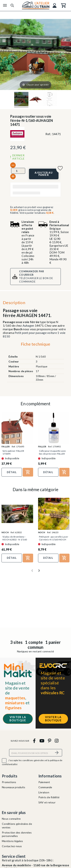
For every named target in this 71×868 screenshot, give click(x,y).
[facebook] (34, 741)
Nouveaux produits (14, 787)
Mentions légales (12, 841)
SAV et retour (47, 802)
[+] (13, 176)
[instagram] (57, 741)
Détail (12, 472)
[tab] (35, 345)
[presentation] (32, 569)
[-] (13, 165)
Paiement (44, 782)
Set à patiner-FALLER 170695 (13, 452)
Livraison (44, 792)
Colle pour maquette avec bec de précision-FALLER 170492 (53, 454)
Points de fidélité (49, 797)
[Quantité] (18, 171)
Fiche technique (36, 344)
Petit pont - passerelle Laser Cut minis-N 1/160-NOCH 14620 (54, 540)
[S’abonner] (57, 753)
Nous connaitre (11, 819)
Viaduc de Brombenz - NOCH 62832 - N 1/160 (15, 538)
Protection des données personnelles (17, 834)
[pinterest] (49, 741)
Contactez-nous (12, 846)
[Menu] (5, 5)
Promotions (9, 782)
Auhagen (28, 325)
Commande (45, 787)
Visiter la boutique (18, 719)
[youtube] (42, 741)
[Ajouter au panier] (44, 174)
